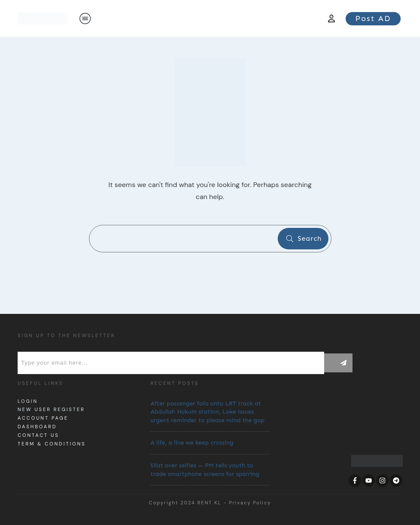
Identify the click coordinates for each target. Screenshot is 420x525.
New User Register (51, 409)
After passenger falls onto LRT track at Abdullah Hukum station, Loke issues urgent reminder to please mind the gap (207, 412)
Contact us (38, 435)
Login (28, 401)
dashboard (37, 427)
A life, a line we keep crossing (192, 443)
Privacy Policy (250, 503)
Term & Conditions (52, 444)
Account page (43, 418)
